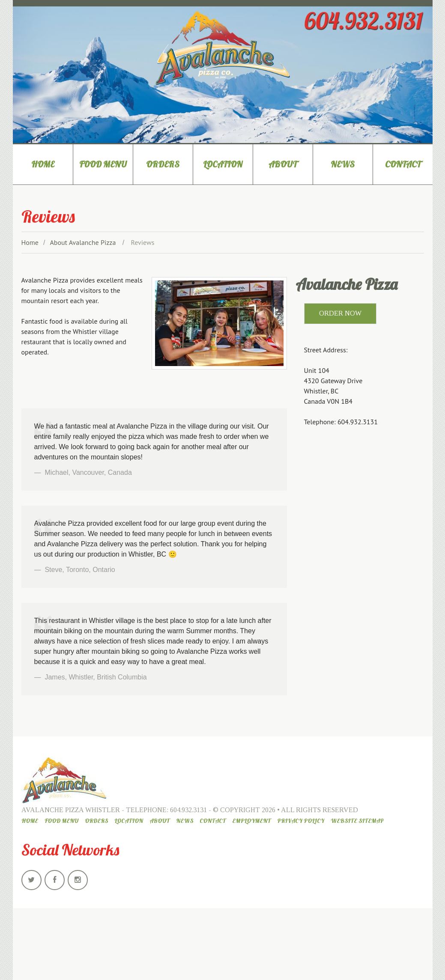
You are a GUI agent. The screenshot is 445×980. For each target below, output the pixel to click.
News (343, 164)
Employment (251, 821)
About (283, 164)
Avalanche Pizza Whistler (71, 810)
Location (223, 164)
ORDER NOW (340, 313)
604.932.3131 (188, 810)
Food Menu (103, 164)
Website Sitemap (357, 821)
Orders (163, 164)
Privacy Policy (301, 821)
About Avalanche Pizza (83, 242)
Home (43, 164)
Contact (403, 164)
